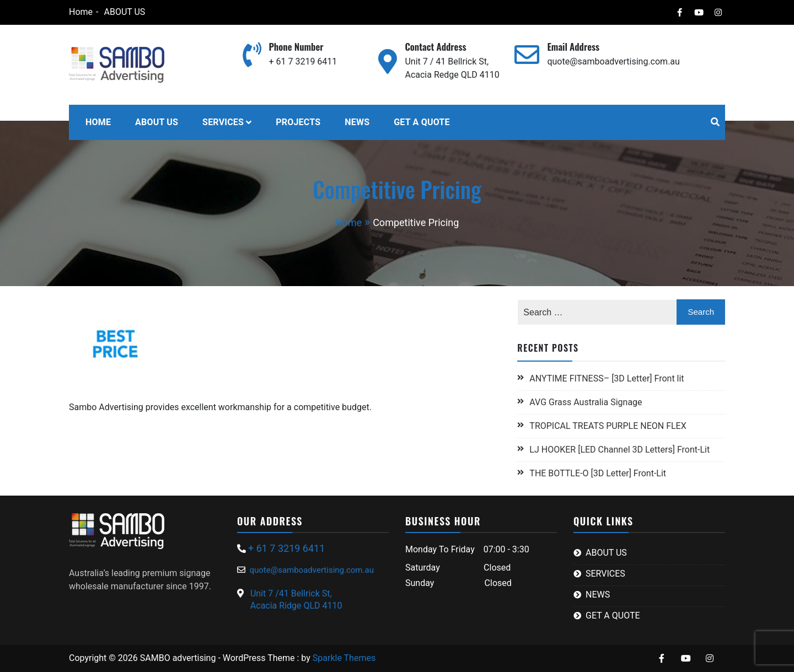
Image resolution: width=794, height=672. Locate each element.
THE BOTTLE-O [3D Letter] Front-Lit (598, 473)
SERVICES (223, 122)
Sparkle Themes (344, 658)
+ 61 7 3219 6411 (303, 61)
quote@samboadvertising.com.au (613, 61)
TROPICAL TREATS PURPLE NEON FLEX (609, 426)
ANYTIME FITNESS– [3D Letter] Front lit (607, 378)
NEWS (357, 122)
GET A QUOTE (422, 122)
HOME (98, 122)
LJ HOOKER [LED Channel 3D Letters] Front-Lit (619, 450)
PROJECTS (298, 122)
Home (81, 12)
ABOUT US (124, 12)
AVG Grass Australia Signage (586, 402)
